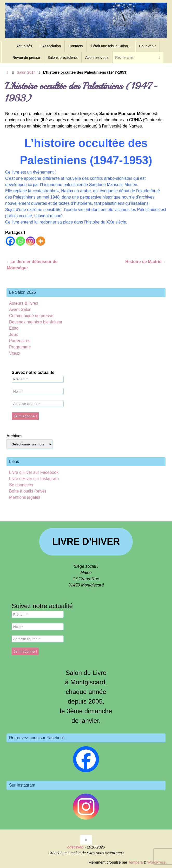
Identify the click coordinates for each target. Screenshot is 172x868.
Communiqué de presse (31, 316)
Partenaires (20, 341)
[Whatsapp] (20, 241)
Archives (14, 436)
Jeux (14, 334)
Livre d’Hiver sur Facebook (34, 472)
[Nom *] (38, 391)
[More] (41, 241)
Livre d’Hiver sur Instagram (34, 479)
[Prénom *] (38, 379)
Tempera (135, 862)
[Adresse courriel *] (38, 404)
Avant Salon (20, 309)
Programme (20, 347)
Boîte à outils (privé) (28, 491)
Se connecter (21, 485)
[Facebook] (10, 241)
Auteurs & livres (24, 303)
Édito (14, 328)
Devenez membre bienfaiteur (36, 322)
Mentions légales (25, 497)
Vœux (15, 353)
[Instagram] (31, 241)
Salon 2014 (26, 72)
